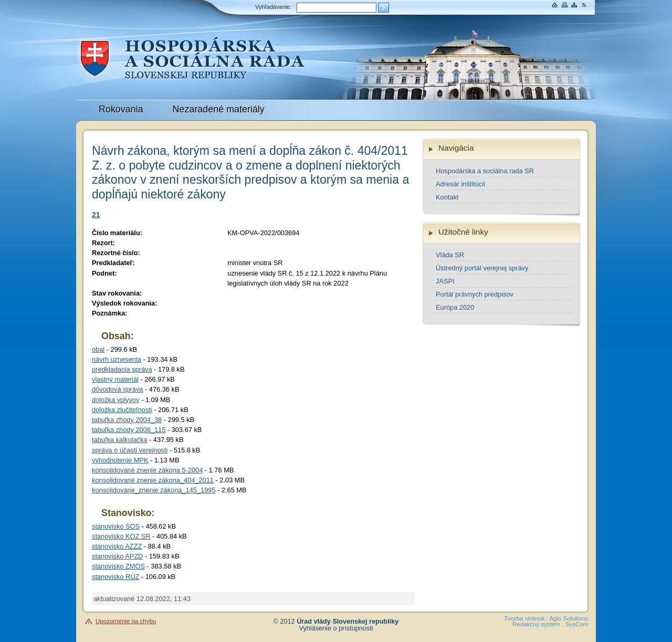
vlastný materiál (115, 379)
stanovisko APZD (117, 556)
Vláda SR (450, 255)
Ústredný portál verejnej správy (482, 268)
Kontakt (447, 197)
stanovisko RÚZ (115, 577)
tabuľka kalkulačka (119, 440)
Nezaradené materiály (219, 109)
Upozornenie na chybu (126, 621)
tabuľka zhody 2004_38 (127, 420)
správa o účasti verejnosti (130, 450)
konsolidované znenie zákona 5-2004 (147, 470)
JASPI (445, 281)
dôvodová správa (117, 389)
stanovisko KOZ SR (121, 536)
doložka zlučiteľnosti (122, 410)
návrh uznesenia (117, 359)
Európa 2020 (455, 307)
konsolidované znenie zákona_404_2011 (153, 480)
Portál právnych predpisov (475, 294)
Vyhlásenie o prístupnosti (336, 628)
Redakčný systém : (538, 624)
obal (98, 349)
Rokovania (121, 109)
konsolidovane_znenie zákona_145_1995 (154, 490)
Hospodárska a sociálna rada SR (485, 171)
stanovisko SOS (116, 526)
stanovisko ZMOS (118, 566)
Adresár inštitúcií (461, 184)
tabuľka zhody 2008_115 (129, 430)
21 (96, 215)
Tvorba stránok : (526, 618)
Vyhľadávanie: (273, 7)
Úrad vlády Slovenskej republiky (348, 622)
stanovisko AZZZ (117, 546)
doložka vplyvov (115, 400)
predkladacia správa (122, 369)
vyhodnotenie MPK (120, 460)
